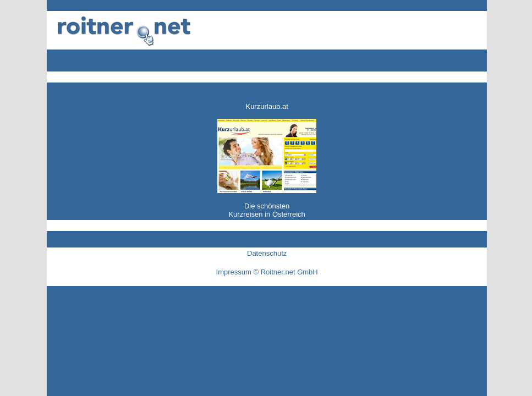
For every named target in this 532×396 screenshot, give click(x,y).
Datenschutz (267, 253)
